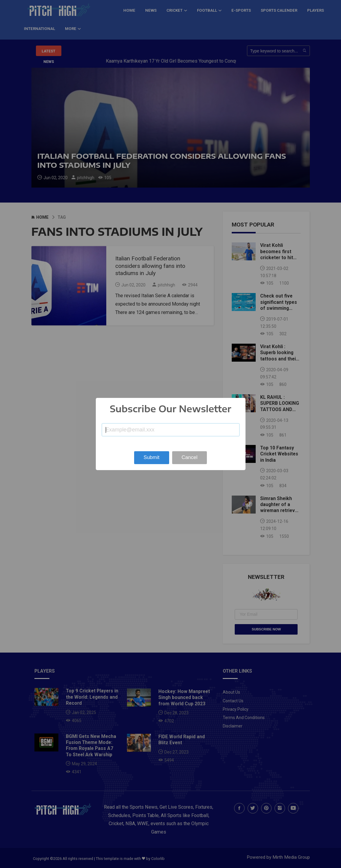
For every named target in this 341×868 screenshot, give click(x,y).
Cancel (190, 457)
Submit (152, 457)
